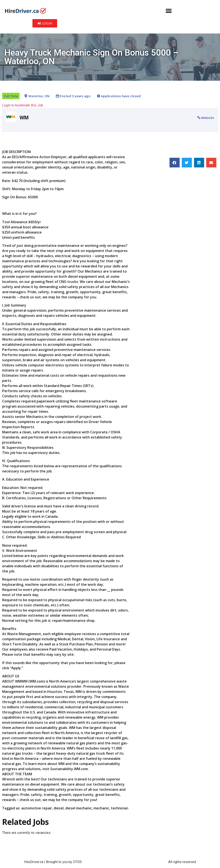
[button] (169, 11)
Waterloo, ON (39, 96)
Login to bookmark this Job (23, 105)
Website (208, 118)
